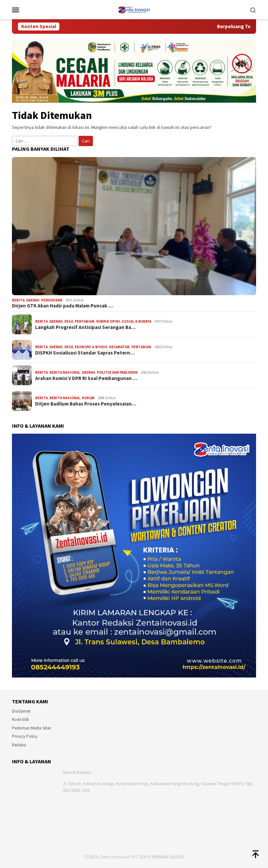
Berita (18, 300)
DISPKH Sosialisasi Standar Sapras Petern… (85, 353)
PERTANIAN (85, 321)
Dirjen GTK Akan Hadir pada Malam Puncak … (62, 306)
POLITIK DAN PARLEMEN (117, 372)
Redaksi (19, 745)
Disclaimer (21, 711)
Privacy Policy (25, 736)
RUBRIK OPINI (108, 321)
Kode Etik (20, 719)
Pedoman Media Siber (32, 728)
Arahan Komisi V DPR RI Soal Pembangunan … (86, 378)
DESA (69, 321)
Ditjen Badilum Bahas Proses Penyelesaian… (86, 404)
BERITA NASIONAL (65, 372)
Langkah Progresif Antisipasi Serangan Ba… (85, 327)
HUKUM (88, 398)
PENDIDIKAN (52, 300)
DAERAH (33, 300)
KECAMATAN (119, 347)
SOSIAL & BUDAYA (136, 321)
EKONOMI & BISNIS (91, 347)
